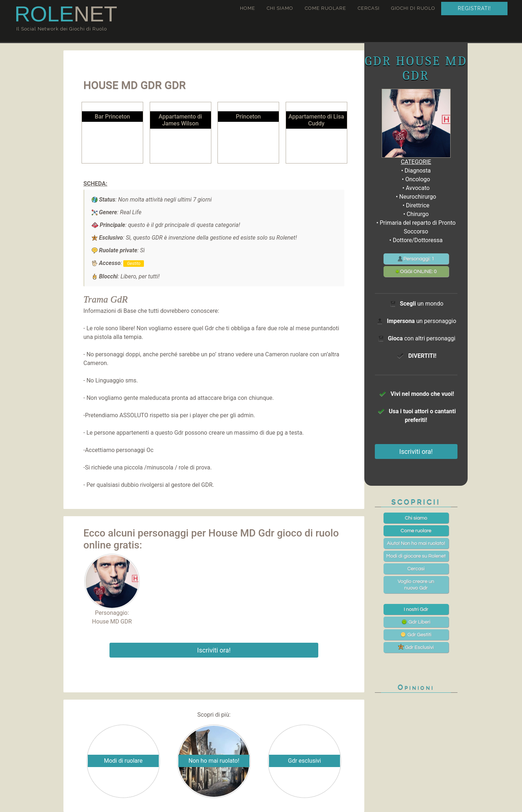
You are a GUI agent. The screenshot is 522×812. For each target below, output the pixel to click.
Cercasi (369, 8)
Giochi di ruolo (413, 8)
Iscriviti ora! (214, 650)
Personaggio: (112, 585)
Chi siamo (280, 8)
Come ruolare (326, 8)
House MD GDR (112, 622)
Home (248, 8)
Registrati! (474, 8)
